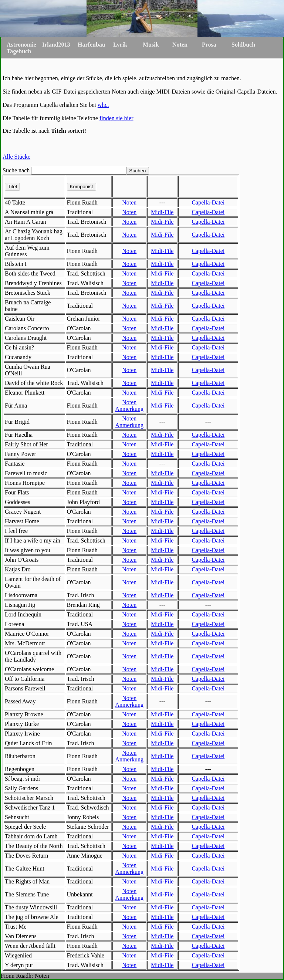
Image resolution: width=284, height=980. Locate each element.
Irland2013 (56, 45)
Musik (151, 45)
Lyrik (120, 45)
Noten (180, 45)
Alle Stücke (16, 157)
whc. (103, 105)
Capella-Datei (208, 202)
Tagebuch (19, 51)
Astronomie (21, 45)
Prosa (209, 45)
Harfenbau (92, 45)
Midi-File (162, 212)
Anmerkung (129, 409)
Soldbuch (243, 45)
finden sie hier (116, 118)
